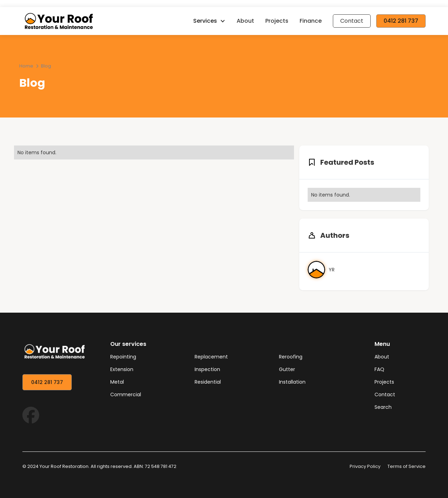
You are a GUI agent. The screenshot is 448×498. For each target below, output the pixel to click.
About (245, 21)
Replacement (211, 357)
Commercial (126, 394)
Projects (277, 21)
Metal (117, 382)
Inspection (207, 369)
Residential (208, 382)
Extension (122, 369)
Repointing (123, 357)
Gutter (287, 369)
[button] (209, 21)
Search (383, 407)
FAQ (379, 369)
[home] (105, 21)
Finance (311, 21)
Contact (352, 21)
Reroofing (291, 357)
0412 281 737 (401, 21)
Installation (292, 382)
